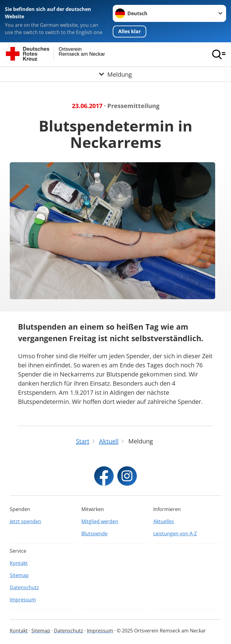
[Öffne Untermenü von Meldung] (116, 74)
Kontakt (19, 563)
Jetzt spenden (25, 521)
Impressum (23, 600)
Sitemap (19, 575)
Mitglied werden (100, 521)
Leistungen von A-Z (175, 534)
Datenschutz (24, 587)
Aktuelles (164, 521)
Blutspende (94, 534)
